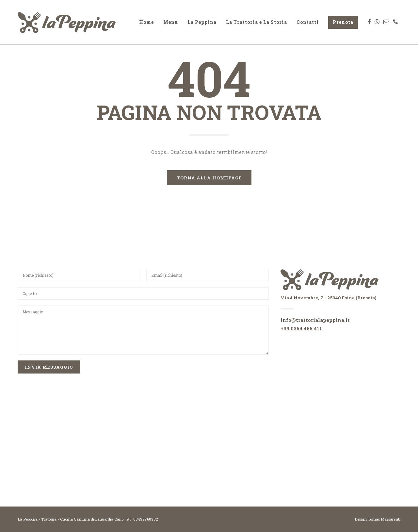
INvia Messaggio (49, 367)
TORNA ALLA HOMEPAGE (209, 178)
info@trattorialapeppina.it (315, 320)
